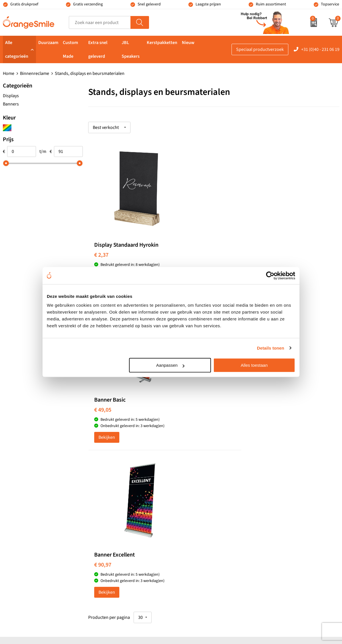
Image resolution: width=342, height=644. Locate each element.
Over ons (270, 474)
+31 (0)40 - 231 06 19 (320, 49)
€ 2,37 (101, 254)
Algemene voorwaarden (284, 570)
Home (9, 73)
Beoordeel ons (60, 377)
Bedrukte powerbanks (200, 500)
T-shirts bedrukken (196, 483)
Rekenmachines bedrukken (121, 535)
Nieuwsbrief (273, 526)
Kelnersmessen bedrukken (120, 474)
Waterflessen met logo (200, 492)
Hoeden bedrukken (113, 526)
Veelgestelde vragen (281, 500)
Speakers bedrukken (198, 509)
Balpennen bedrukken (200, 526)
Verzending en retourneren (287, 509)
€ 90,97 (270, 254)
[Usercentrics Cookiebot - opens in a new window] (270, 276)
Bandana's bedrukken (116, 483)
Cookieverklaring (278, 553)
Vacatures (271, 492)
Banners (11, 104)
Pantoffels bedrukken (115, 492)
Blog (266, 544)
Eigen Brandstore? (279, 535)
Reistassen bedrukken (116, 500)
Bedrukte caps (192, 518)
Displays (11, 96)
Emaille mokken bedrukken (121, 518)
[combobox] (100, 22)
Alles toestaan (254, 365)
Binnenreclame (35, 73)
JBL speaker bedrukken (201, 535)
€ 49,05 (186, 254)
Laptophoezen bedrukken (120, 509)
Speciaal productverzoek (260, 49)
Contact (269, 518)
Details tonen (270, 348)
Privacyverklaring (278, 561)
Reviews (269, 483)
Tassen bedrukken (196, 474)
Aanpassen (170, 365)
